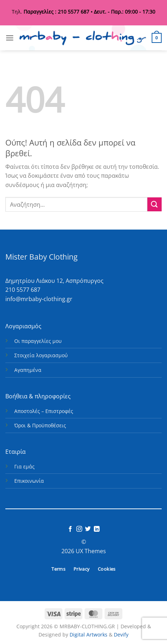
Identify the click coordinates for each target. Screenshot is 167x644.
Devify (121, 635)
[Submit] (155, 204)
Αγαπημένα (28, 370)
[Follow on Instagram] (79, 529)
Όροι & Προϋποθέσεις (40, 425)
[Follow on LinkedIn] (97, 529)
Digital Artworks (88, 635)
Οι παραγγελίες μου (38, 341)
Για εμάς (24, 466)
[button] (10, 38)
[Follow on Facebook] (70, 529)
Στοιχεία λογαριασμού (41, 355)
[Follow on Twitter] (88, 529)
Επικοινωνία (29, 481)
